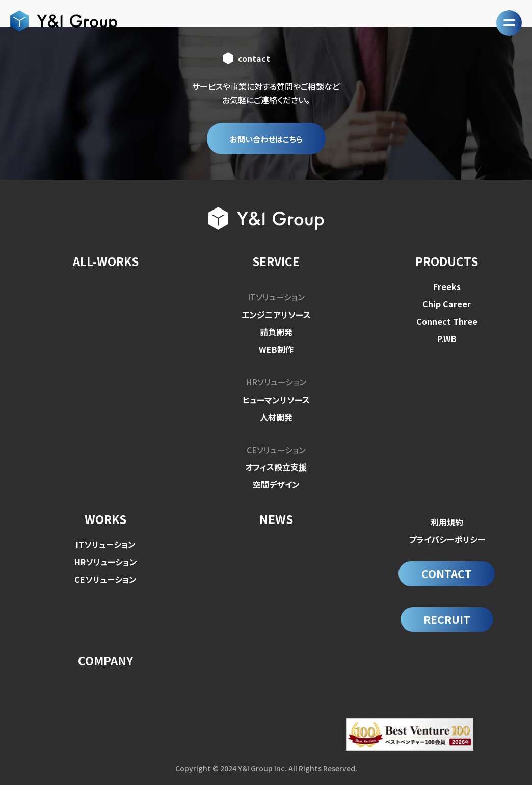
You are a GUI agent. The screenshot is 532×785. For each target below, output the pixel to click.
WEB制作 (276, 349)
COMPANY (106, 662)
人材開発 (276, 416)
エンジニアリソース (276, 315)
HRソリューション (276, 382)
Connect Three (447, 322)
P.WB (447, 339)
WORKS (105, 519)
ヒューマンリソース (276, 399)
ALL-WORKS (106, 262)
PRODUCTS (447, 262)
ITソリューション (276, 297)
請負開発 (276, 332)
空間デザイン (276, 484)
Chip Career (447, 304)
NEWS (276, 519)
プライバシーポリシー (447, 539)
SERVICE (276, 262)
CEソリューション (276, 449)
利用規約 (447, 521)
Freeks (447, 287)
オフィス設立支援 (276, 466)
